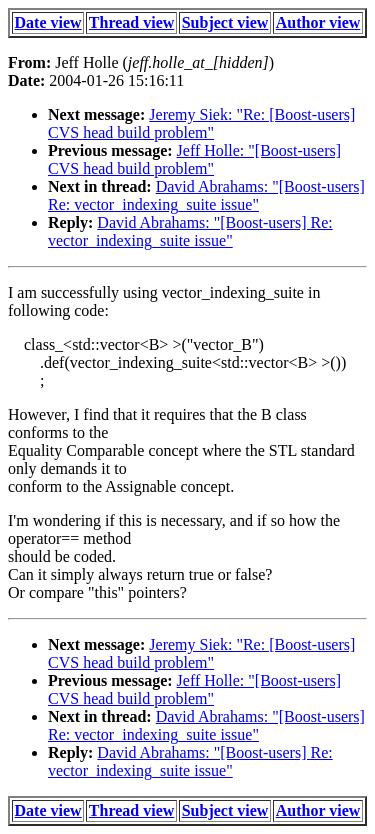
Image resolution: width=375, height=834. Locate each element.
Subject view (225, 22)
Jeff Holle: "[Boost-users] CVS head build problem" (194, 159)
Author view (318, 22)
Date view (48, 22)
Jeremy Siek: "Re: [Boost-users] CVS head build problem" (201, 123)
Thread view (131, 22)
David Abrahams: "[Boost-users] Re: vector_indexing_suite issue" (206, 195)
